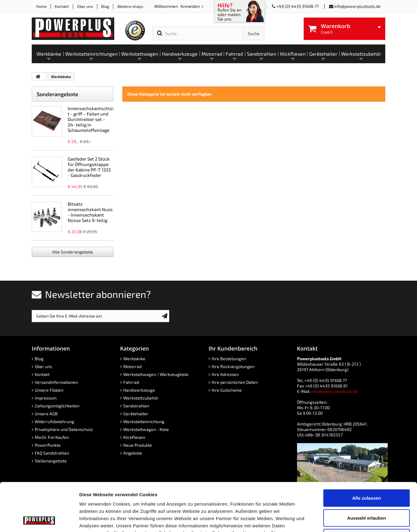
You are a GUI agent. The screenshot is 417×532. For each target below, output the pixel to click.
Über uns (85, 6)
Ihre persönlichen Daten (235, 382)
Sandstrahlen (136, 406)
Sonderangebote (57, 94)
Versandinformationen (56, 382)
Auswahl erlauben (367, 473)
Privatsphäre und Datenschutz (64, 429)
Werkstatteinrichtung (144, 421)
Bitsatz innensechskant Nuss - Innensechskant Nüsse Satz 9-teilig (90, 212)
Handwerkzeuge (139, 390)
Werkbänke (134, 359)
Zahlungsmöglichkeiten (57, 406)
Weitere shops (130, 6)
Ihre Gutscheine (227, 390)
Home (41, 6)
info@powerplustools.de (357, 6)
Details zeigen (321, 520)
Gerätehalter (136, 414)
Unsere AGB (46, 414)
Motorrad (133, 366)
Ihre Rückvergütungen (233, 366)
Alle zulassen (366, 453)
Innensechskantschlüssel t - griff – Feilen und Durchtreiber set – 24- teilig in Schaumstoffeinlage (94, 119)
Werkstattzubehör (141, 398)
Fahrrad (131, 382)
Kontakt (62, 6)
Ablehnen (367, 492)
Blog (105, 6)
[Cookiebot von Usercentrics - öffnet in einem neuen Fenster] (39, 520)
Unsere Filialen (49, 390)
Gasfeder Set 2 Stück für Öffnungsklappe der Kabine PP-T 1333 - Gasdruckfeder (89, 167)
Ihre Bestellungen (229, 359)
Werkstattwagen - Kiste (146, 429)
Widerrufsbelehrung (54, 421)
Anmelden (191, 6)
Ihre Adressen (225, 374)
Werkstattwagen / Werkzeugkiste (156, 374)
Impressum (46, 398)
